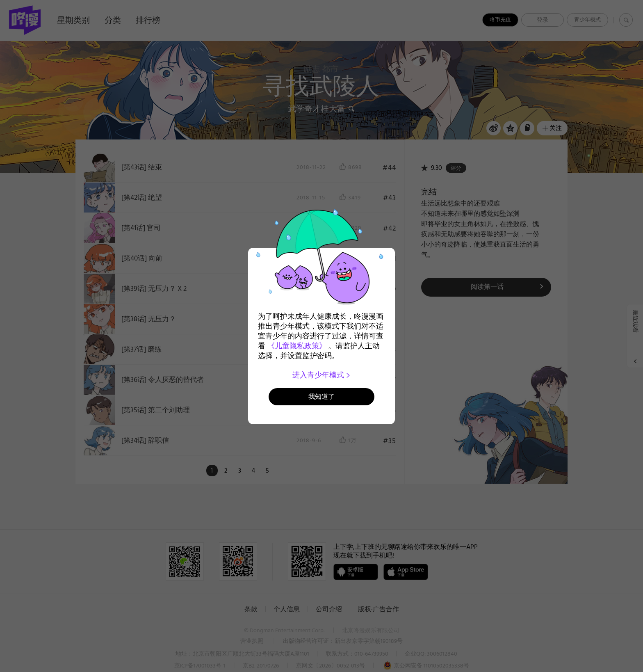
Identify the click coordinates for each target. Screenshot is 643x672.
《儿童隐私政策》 (297, 346)
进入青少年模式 (322, 375)
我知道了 (321, 397)
